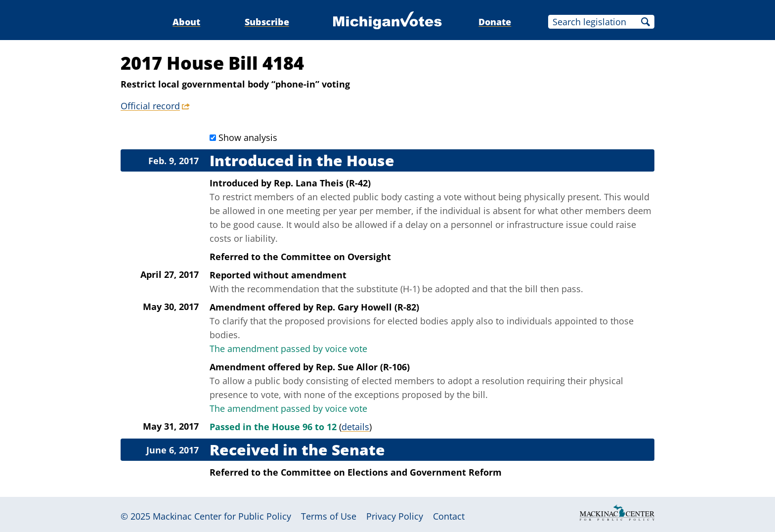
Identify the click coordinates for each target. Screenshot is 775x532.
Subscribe (267, 22)
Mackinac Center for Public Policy (222, 516)
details (355, 427)
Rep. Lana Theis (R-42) (322, 183)
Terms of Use (329, 516)
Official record (150, 106)
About (186, 22)
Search (646, 22)
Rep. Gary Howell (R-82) (367, 307)
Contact (449, 516)
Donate (495, 22)
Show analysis (248, 137)
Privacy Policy (395, 516)
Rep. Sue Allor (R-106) (363, 367)
